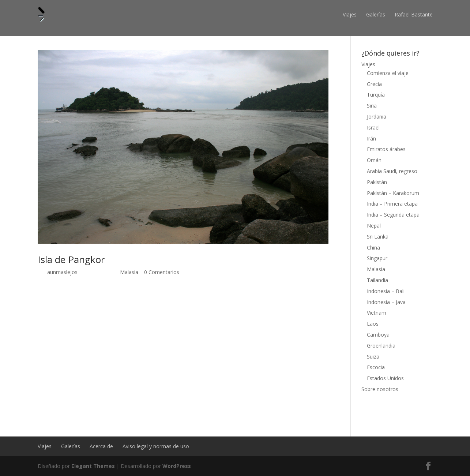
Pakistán (377, 182)
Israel (373, 128)
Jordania (377, 117)
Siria (372, 106)
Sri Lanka (378, 237)
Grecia (374, 84)
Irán (371, 138)
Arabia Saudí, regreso (392, 171)
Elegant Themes (93, 466)
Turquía (376, 95)
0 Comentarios (162, 272)
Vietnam (377, 313)
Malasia (129, 272)
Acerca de (101, 446)
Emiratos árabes (386, 149)
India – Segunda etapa (393, 215)
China (373, 248)
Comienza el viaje (388, 73)
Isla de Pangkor (71, 259)
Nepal (374, 226)
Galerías (376, 14)
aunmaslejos (62, 272)
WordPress (177, 466)
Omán (374, 160)
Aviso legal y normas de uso (156, 446)
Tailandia (377, 280)
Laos (373, 324)
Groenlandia (381, 346)
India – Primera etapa (392, 204)
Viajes (350, 14)
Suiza (373, 357)
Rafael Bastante (414, 14)
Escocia (376, 367)
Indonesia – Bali (386, 291)
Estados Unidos (385, 378)
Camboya (378, 335)
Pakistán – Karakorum (393, 193)
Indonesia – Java (386, 302)
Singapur (377, 258)
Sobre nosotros (380, 389)
